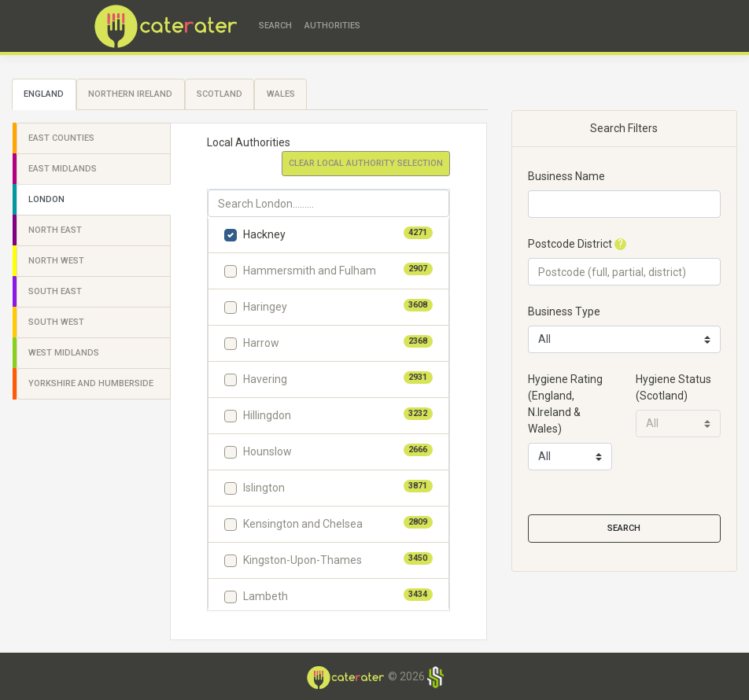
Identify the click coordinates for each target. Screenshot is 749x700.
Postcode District (570, 244)
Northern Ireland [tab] (130, 94)
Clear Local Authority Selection (366, 163)
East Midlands (63, 169)
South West (56, 322)
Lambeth (266, 596)
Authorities (332, 26)
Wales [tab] (281, 94)
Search (275, 26)
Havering (265, 379)
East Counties (61, 138)
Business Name (566, 176)
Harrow (261, 343)
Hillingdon (267, 415)
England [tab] (44, 94)
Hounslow (267, 451)
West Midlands (64, 353)
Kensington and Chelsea (303, 524)
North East (55, 230)
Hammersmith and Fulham (310, 271)
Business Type (564, 311)
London (46, 199)
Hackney (264, 234)
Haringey (265, 307)
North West (56, 261)
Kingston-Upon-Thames (303, 560)
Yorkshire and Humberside (91, 383)
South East (55, 291)
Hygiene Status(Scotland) (673, 387)
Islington (264, 488)
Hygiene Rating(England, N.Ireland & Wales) (565, 404)
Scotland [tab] (220, 94)
